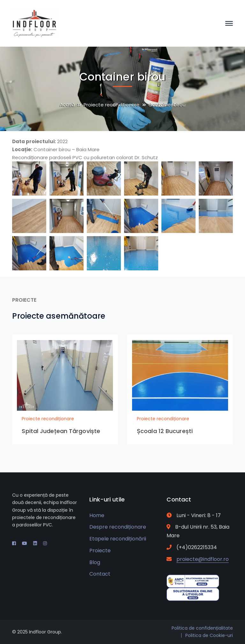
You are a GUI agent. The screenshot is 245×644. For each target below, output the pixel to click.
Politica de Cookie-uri (209, 635)
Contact (100, 574)
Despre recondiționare (118, 527)
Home (97, 515)
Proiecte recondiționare (111, 105)
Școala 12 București (165, 431)
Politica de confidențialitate (202, 628)
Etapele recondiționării (118, 539)
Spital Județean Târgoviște (61, 431)
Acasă (67, 105)
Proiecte (100, 551)
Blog (95, 562)
